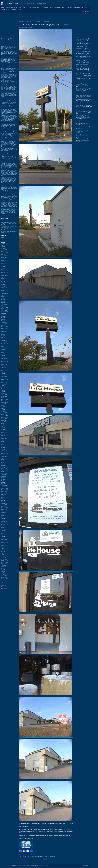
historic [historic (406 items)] (79, 61)
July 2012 (3, 496)
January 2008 (4, 577)
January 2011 (4, 523)
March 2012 (3, 502)
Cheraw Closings (79, 142)
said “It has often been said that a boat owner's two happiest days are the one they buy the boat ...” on (9, 100)
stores (46, 856)
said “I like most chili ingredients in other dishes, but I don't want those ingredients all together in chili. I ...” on (8, 65)
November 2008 (4, 562)
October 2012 (4, 491)
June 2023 (3, 298)
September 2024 (4, 275)
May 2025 (3, 263)
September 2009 (4, 547)
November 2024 (4, 272)
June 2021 (3, 334)
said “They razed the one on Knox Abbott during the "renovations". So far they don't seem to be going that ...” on (8, 137)
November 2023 (4, 291)
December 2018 (4, 380)
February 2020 (4, 358)
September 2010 (4, 529)
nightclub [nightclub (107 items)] (82, 65)
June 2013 (3, 479)
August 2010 (4, 530)
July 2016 (3, 423)
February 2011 (4, 521)
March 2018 (3, 393)
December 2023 (4, 289)
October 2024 (4, 274)
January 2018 (4, 396)
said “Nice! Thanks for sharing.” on (8, 154)
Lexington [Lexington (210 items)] (79, 63)
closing (2, 237)
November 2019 (4, 363)
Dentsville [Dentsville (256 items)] (85, 48)
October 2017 (4, 401)
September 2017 (4, 402)
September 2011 (4, 511)
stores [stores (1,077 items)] (82, 73)
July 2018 (3, 387)
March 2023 (3, 303)
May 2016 (3, 426)
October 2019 (4, 365)
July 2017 (3, 405)
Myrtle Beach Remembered (82, 139)
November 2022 (4, 309)
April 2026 (3, 247)
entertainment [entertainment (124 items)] (87, 50)
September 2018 (4, 384)
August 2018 (4, 386)
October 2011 (4, 509)
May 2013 (3, 481)
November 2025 (4, 254)
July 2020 (3, 351)
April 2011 (3, 518)
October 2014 (4, 455)
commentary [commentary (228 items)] (80, 46)
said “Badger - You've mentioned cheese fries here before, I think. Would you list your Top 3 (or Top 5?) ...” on (9, 166)
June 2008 (3, 570)
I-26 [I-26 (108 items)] (83, 61)
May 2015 (3, 444)
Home (3, 8)
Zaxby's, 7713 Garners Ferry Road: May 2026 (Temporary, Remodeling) (9, 229)
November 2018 (4, 381)
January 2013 (4, 487)
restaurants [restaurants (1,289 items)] (82, 69)
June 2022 (3, 316)
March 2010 (3, 538)
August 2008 (4, 567)
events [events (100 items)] (77, 52)
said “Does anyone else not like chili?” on (9, 149)
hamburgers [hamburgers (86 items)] (78, 58)
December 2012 (4, 488)
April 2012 (3, 500)
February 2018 (4, 395)
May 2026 (3, 245)
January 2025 (4, 269)
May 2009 (3, 553)
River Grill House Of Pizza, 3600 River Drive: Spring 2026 (8, 220)
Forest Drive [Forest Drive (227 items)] (84, 53)
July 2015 (3, 441)
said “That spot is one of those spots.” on (9, 48)
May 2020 (3, 354)
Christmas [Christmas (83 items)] (81, 45)
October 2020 (4, 346)
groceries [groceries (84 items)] (89, 57)
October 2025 (4, 256)
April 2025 (3, 265)
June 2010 (3, 533)
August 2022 (4, 313)
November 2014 (4, 454)
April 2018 (3, 392)
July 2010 (3, 532)
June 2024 (3, 280)
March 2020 (3, 357)
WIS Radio (68, 823)
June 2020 (3, 352)
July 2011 (3, 514)
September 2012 (4, 493)
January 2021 (4, 342)
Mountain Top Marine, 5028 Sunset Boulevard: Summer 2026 (8, 227)
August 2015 (4, 440)
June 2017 (3, 407)
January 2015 (4, 451)
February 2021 (4, 340)
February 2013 (4, 485)
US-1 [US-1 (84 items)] (82, 78)
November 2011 (4, 508)
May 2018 (3, 390)
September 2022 (4, 312)
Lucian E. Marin (34, 865)
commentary (4, 239)
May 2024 (3, 282)
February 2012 (4, 503)
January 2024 (4, 288)
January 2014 (4, 469)
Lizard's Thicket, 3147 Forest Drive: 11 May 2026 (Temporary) (83, 112)
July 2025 (3, 260)
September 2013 (4, 475)
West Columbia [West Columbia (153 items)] (80, 80)
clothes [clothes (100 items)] (85, 45)
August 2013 (4, 476)
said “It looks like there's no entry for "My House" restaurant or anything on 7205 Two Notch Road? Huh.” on (9, 76)
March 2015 (3, 447)
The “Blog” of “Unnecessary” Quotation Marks (82, 131)
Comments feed (4, 587)
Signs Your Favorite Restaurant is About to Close (74, 8)
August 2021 (4, 331)
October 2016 (4, 419)
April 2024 (3, 283)
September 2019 (4, 366)
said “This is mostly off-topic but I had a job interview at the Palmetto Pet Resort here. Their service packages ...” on (9, 211)
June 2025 (3, 262)
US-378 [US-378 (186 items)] (89, 78)
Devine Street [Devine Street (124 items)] (79, 50)
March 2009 (3, 556)
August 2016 (4, 422)
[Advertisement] (49, 16)
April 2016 (3, 428)
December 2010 (4, 524)
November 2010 (4, 526)
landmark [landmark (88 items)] (89, 61)
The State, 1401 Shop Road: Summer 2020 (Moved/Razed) (82, 109)
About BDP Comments (6, 215)
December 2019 (4, 361)
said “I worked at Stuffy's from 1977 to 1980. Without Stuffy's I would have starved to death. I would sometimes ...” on (9, 71)
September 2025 (4, 257)
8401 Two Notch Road (30, 856)
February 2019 (4, 377)
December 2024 (4, 271)
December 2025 (4, 253)
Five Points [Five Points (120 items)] (82, 52)
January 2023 (4, 306)
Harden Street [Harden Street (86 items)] (83, 59)
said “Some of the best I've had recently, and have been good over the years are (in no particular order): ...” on (9, 159)
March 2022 (3, 321)
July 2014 (3, 460)
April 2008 (3, 573)
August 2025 (4, 259)
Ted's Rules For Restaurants (9, 10)
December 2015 (4, 434)
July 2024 (3, 279)
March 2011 (3, 520)
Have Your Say (44, 8)
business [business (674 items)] (83, 43)
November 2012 (4, 490)
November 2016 (4, 417)
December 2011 (4, 506)
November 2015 (4, 435)
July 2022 (3, 315)
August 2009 (4, 549)
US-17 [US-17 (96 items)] (85, 78)
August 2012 (4, 494)
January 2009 (4, 559)
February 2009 (4, 558)
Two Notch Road (52, 856)
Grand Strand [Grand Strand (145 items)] (82, 56)
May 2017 (3, 408)
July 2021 (3, 333)
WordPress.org (4, 588)
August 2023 (4, 295)
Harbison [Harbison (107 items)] (83, 58)
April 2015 (3, 446)
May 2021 (3, 336)
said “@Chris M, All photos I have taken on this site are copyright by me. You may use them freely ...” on (9, 83)
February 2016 (4, 431)
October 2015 (4, 437)
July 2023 (3, 297)
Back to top (85, 865)
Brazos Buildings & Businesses (82, 140)
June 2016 (3, 425)
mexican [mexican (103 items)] (78, 65)
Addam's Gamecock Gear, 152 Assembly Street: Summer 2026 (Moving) (83, 103)
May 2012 (3, 499)
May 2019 (3, 372)
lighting (43, 856)
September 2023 (4, 294)
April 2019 (3, 374)
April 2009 (3, 555)
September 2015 (4, 438)
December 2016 (4, 416)
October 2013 (4, 473)
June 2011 (3, 515)
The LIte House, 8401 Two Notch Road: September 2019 (39, 25)
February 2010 (4, 540)
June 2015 (3, 443)
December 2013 (4, 470)
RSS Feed (84, 11)
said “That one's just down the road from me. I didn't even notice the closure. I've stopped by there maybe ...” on (8, 144)
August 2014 (4, 458)
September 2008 (4, 565)
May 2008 (3, 571)
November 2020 (4, 345)
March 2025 (3, 266)
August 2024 (4, 277)
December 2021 (4, 325)
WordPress (45, 865)
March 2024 (3, 285)
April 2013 (3, 482)
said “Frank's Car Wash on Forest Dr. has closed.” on (9, 124)
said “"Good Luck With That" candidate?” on (9, 53)
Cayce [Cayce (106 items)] (77, 45)
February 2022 (4, 322)
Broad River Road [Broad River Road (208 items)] (82, 40)
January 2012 (4, 505)
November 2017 (4, 399)
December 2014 (4, 452)
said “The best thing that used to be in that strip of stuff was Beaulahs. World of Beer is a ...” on (9, 199)
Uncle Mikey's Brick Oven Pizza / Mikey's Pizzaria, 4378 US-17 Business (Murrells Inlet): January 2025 (83, 117)
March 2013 (3, 484)
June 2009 (3, 552)
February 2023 (4, 304)
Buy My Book (23, 8)
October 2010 (4, 527)
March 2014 (3, 466)
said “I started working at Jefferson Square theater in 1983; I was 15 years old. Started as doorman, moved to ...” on (9, 94)
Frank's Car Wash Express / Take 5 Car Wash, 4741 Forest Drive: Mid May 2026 (9, 224)
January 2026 (4, 251)
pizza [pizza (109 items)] (81, 66)
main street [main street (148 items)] (86, 63)
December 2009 (4, 543)
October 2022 (4, 310)
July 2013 (3, 478)
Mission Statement (55, 8)
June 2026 (3, 244)
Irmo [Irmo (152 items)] (86, 61)
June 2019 (3, 371)
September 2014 (4, 457)
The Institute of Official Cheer (82, 136)
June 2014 (3, 461)
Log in (2, 584)
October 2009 (4, 546)
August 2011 (4, 512)
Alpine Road (38, 856)
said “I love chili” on (9, 80)
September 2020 (4, 348)
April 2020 (3, 355)
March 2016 (3, 429)
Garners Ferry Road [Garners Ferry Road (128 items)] (81, 55)
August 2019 (4, 368)
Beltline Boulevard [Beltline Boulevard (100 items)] (80, 39)
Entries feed (4, 585)
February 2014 (4, 467)
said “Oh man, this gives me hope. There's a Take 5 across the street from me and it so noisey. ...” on (9, 59)
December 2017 (4, 398)
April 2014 (3, 464)
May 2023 (3, 300)
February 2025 (4, 268)
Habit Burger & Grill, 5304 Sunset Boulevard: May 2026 (83, 106)
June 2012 (3, 497)
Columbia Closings (12, 3)
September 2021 (4, 330)
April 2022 (3, 319)
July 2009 (3, 550)
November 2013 (4, 472)
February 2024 (4, 286)
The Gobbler (78, 134)
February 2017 (4, 413)
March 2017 (3, 411)
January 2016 (4, 432)
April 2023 (3, 301)
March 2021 (3, 339)
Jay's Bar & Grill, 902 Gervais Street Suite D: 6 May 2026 (9, 232)
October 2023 (4, 292)
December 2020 (4, 343)
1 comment (64, 25)
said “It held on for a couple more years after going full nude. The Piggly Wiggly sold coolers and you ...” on (9, 118)
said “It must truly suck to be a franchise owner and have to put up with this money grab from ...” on (9, 129)
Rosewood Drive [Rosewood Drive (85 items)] (79, 71)
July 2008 (3, 568)
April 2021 (3, 337)
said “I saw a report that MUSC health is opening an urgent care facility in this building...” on (9, 112)
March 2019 (3, 375)
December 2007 (4, 579)
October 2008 (4, 564)
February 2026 (4, 250)
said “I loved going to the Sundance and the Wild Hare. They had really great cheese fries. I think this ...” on (9, 180)
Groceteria (78, 133)
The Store (20, 10)
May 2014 (3, 463)
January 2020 (4, 360)
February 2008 (4, 576)
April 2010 (3, 537)
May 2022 (3, 318)
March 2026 (3, 248)
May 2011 (3, 517)
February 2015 (4, 449)
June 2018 (3, 389)
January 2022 (4, 324)
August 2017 (4, 404)
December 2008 (4, 561)
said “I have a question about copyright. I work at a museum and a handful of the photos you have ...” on (9, 88)
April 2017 (3, 410)
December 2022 (4, 307)
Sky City (78, 137)
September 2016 (4, 420)
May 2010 (3, 535)
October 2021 (4, 328)
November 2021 (4, 327)
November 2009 (4, 544)
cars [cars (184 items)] (89, 43)
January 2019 (4, 378)
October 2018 (4, 383)
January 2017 (4, 414)
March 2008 (3, 574)
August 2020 (4, 349)
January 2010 (4, 541)
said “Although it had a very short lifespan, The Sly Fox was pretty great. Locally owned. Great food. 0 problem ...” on (9, 187)
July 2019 (3, 369)
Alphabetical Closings (12, 8)
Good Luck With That (33, 8)
